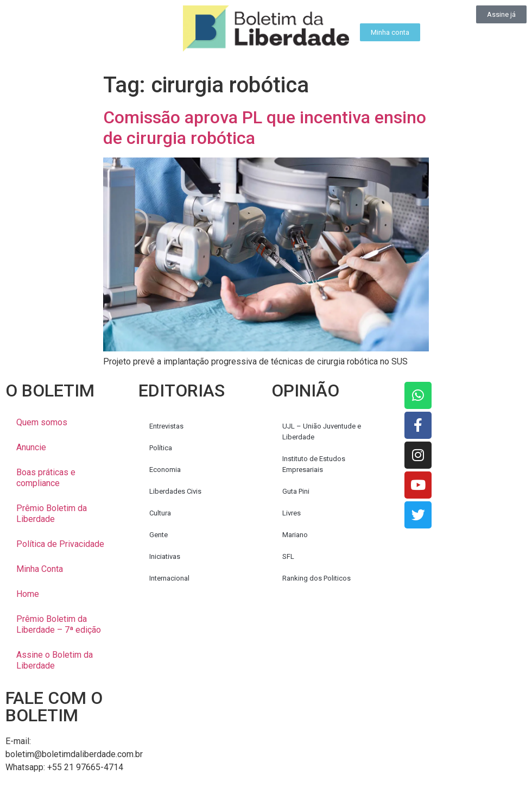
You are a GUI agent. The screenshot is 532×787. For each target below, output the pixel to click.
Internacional (169, 578)
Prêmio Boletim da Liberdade (52, 514)
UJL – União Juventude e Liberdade (322, 432)
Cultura (160, 513)
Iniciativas (165, 556)
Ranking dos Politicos (316, 578)
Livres (292, 513)
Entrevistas (166, 426)
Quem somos (42, 422)
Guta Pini (296, 491)
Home (28, 594)
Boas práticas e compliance (46, 478)
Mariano (295, 535)
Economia (165, 470)
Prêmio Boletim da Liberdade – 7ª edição (59, 624)
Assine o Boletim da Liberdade (55, 660)
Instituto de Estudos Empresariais (314, 464)
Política (161, 448)
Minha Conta (40, 569)
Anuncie (31, 447)
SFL (288, 556)
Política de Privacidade (60, 544)
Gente (159, 535)
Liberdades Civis (175, 491)
